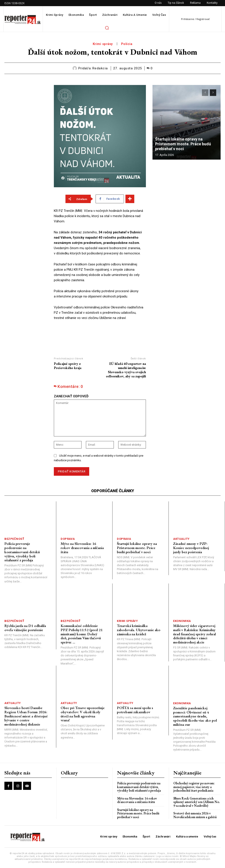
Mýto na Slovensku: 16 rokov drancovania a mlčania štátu (82, 548)
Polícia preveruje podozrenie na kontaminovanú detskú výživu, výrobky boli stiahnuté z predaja (22, 552)
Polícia (127, 44)
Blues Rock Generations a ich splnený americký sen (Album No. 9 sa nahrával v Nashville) (197, 802)
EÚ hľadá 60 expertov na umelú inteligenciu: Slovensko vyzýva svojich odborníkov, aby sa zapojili (126, 370)
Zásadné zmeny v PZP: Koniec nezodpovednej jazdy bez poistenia (191, 548)
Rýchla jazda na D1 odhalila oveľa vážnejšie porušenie (25, 628)
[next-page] (213, 93)
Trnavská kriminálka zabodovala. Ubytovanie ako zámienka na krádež (139, 630)
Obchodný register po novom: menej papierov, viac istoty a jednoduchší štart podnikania (194, 787)
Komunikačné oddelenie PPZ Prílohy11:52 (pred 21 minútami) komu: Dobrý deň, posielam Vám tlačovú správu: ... (82, 634)
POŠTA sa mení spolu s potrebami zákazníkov (135, 710)
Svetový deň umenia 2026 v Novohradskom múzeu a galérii (195, 815)
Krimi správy (103, 44)
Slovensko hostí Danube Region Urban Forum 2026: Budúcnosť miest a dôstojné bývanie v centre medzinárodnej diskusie (26, 716)
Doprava (68, 539)
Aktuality (181, 539)
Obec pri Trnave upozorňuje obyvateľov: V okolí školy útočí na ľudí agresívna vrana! (83, 714)
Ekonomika (182, 621)
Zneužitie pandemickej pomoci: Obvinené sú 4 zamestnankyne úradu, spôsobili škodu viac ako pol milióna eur (195, 716)
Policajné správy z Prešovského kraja (68, 366)
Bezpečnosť (14, 539)
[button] (107, 28)
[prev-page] (205, 93)
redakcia (100, 68)
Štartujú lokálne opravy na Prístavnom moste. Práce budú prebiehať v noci (183, 144)
